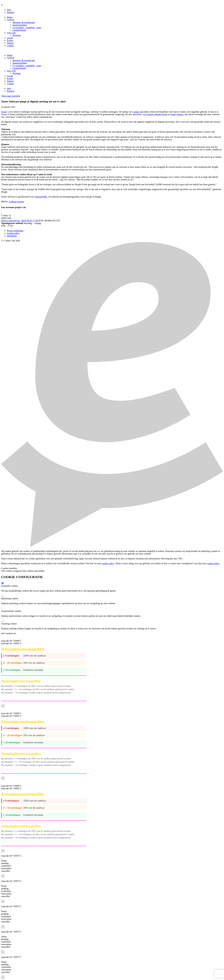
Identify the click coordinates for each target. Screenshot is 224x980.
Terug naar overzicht (11, 96)
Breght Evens (161, 114)
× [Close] (3, 706)
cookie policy (108, 563)
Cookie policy (13, 233)
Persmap (16, 35)
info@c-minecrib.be (10, 221)
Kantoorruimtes (20, 25)
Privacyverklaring (15, 231)
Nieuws (10, 43)
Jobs (9, 10)
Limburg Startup (16, 202)
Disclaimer (12, 236)
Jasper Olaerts (177, 114)
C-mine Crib (138, 112)
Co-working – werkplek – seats (27, 28)
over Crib (11, 33)
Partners (11, 12)
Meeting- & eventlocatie (24, 22)
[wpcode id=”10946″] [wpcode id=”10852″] (112, 671)
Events (10, 40)
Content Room (19, 30)
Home (10, 17)
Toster (4, 112)
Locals (10, 38)
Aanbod (10, 20)
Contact (10, 46)
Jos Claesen (148, 114)
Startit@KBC (41, 197)
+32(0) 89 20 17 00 (29, 221)
